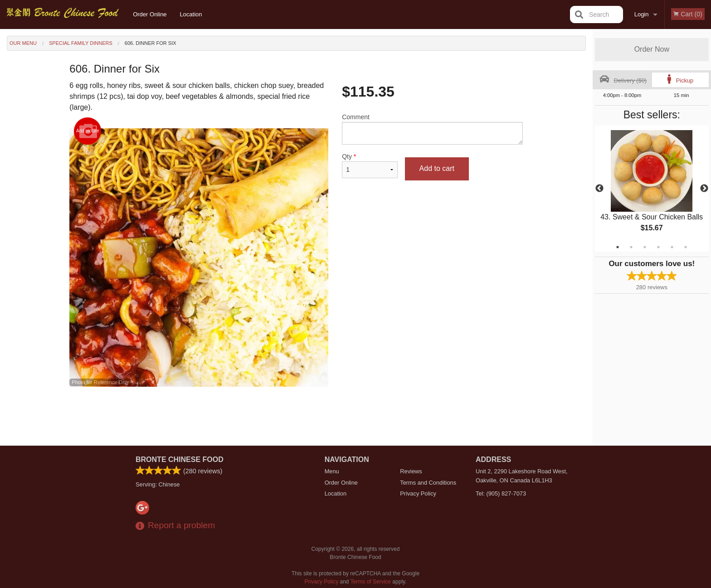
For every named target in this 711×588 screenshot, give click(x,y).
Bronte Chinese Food (180, 459)
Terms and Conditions (428, 483)
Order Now (652, 49)
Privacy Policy (418, 493)
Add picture (88, 131)
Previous (599, 189)
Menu (332, 471)
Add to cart (437, 168)
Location (191, 14)
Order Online (150, 14)
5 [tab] (672, 247)
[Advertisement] (296, 416)
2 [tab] (631, 247)
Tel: (501, 493)
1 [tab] (618, 247)
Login (642, 14)
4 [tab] (658, 247)
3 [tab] (645, 247)
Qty (370, 165)
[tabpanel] (652, 189)
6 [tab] (686, 247)
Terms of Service (371, 582)
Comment (432, 129)
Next (704, 189)
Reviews (411, 471)
